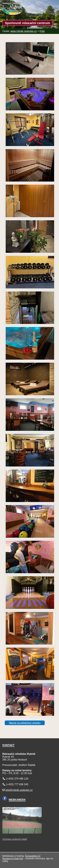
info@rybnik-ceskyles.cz (19, 790)
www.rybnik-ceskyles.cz (24, 31)
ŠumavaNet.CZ (33, 856)
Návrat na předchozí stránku (25, 723)
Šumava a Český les (13, 858)
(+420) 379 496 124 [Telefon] (17, 779)
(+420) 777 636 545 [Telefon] (17, 784)
